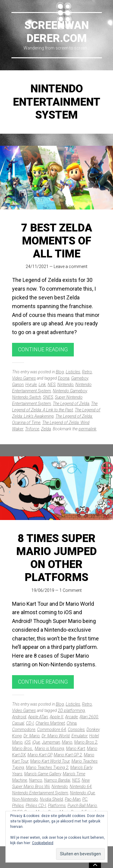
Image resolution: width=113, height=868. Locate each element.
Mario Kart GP (40, 755)
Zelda (46, 429)
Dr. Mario (32, 736)
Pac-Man (73, 799)
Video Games (24, 378)
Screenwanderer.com (57, 32)
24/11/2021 (37, 266)
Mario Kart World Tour (50, 761)
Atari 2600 (89, 717)
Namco (36, 780)
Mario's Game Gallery (42, 774)
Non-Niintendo (25, 799)
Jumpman (51, 742)
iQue (36, 742)
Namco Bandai (57, 780)
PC (85, 799)
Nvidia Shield (51, 799)
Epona (64, 378)
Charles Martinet (50, 723)
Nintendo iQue (82, 793)
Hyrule (31, 385)
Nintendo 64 (81, 787)
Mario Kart (75, 748)
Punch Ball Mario (82, 806)
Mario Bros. (22, 748)
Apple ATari (38, 717)
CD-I (30, 723)
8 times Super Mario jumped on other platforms (56, 558)
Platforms (57, 806)
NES (52, 385)
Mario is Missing (49, 748)
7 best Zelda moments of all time (57, 241)
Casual (18, 723)
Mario (67, 742)
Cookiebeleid (43, 843)
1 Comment (71, 590)
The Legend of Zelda (71, 404)
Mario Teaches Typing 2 (47, 767)
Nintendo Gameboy (70, 391)
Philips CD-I (36, 806)
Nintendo (65, 385)
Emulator (79, 736)
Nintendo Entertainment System (40, 793)
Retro (87, 372)
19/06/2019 (43, 590)
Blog (60, 372)
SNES (48, 397)
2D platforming (71, 710)
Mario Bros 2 (86, 742)
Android (19, 717)
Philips (18, 806)
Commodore (24, 729)
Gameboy (80, 378)
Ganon (18, 385)
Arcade (71, 717)
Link (42, 385)
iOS (27, 742)
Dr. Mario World (56, 736)
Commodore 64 (52, 729)
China (72, 723)
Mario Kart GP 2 (68, 755)
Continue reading (43, 349)
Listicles (73, 372)
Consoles (76, 729)
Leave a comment (71, 266)
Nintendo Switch (27, 397)
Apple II (56, 717)
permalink (88, 429)
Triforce (32, 429)
